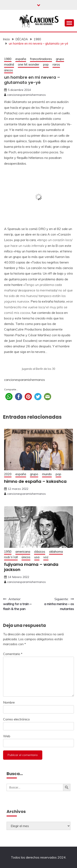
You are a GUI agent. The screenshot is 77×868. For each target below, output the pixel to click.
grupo (60, 59)
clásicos (40, 552)
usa (37, 557)
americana (23, 552)
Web (7, 736)
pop (46, 64)
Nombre (9, 702)
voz (46, 557)
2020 (8, 474)
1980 (8, 59)
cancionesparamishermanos (26, 95)
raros (56, 64)
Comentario (13, 654)
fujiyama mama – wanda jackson (31, 567)
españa (21, 59)
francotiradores (41, 59)
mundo (47, 474)
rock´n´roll (11, 557)
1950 (8, 552)
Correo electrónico (16, 719)
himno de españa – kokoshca (35, 481)
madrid (9, 64)
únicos (9, 70)
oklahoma (56, 552)
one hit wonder (29, 64)
